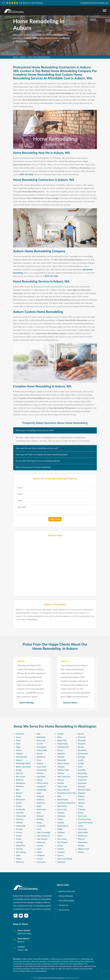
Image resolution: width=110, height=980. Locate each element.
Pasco (60, 836)
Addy (18, 740)
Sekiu (80, 767)
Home (16, 57)
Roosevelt (82, 750)
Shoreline (82, 770)
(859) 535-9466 (26, 174)
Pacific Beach (63, 826)
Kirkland (40, 816)
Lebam (40, 852)
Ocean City (62, 809)
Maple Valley (63, 744)
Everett (40, 744)
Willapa (81, 846)
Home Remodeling (67, 901)
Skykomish (82, 773)
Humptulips (42, 790)
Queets (60, 855)
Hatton (40, 780)
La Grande (41, 826)
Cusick (19, 836)
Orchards (61, 816)
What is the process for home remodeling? (33, 467)
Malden (61, 734)
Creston (19, 829)
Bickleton (20, 786)
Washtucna (83, 836)
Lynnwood (41, 862)
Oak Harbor (62, 806)
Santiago (82, 757)
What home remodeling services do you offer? (35, 430)
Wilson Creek (84, 849)
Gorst (39, 760)
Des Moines (21, 852)
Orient (60, 819)
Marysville (62, 760)
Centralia (20, 813)
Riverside (82, 740)
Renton (81, 734)
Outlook (61, 823)
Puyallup (61, 852)
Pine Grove (62, 839)
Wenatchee (83, 842)
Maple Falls (62, 740)
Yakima (81, 852)
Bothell (19, 793)
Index (39, 793)
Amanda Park (22, 757)
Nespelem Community (67, 793)
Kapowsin (41, 803)
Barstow (20, 773)
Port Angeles (63, 842)
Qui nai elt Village (65, 859)
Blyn (18, 790)
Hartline (40, 773)
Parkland (61, 832)
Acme (19, 737)
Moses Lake (62, 786)
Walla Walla (83, 832)
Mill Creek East (64, 777)
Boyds (19, 796)
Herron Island (42, 783)
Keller (39, 806)
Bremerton (21, 800)
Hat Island (41, 777)
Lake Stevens (42, 839)
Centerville (21, 809)
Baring (19, 770)
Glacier (40, 753)
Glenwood (41, 757)
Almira (19, 750)
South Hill (82, 780)
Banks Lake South (23, 767)
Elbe (39, 734)
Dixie (18, 855)
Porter (60, 846)
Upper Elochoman (85, 823)
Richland (82, 737)
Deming (19, 849)
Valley (81, 826)
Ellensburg (41, 737)
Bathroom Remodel (67, 891)
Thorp (81, 806)
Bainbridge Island (23, 763)
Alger (18, 747)
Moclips (61, 783)
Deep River (21, 846)
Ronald (81, 747)
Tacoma (81, 800)
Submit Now (55, 519)
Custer (19, 839)
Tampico (82, 803)
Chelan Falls (21, 816)
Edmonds (20, 862)
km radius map (55, 566)
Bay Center (21, 777)
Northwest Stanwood (66, 803)
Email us (21, 942)
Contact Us (64, 905)
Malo (59, 737)
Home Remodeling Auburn (39, 57)
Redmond (61, 862)
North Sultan (63, 800)
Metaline (61, 767)
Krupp (39, 823)
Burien (19, 803)
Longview (41, 855)
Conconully (21, 826)
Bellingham (21, 783)
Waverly (81, 839)
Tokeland (82, 809)
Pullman (61, 849)
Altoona (19, 753)
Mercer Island (63, 763)
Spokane (82, 786)
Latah (39, 849)
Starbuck (82, 793)
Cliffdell (19, 823)
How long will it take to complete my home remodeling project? (42, 454)
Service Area (64, 910)
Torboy (81, 813)
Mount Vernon (63, 790)
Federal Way (42, 750)
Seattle (81, 763)
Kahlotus (40, 800)
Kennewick (41, 809)
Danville (20, 842)
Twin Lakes (83, 816)
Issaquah (40, 796)
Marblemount (63, 747)
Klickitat (40, 819)
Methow (61, 773)
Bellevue (20, 780)
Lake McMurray (43, 836)
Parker (60, 829)
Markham (61, 753)
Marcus (60, 750)
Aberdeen (20, 734)
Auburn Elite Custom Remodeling (50, 978)
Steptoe (81, 796)
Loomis (40, 859)
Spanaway (82, 783)
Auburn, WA (23, 950)
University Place (85, 819)
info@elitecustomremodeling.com (94, 3)
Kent (39, 813)
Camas (19, 806)
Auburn (23, 57)
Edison (19, 859)
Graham (40, 763)
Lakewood (41, 842)
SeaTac (81, 760)
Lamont (40, 846)
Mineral (61, 780)
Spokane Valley (84, 790)
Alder (18, 744)
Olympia (61, 813)
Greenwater (42, 770)
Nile (59, 796)
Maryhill (61, 757)
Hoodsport (41, 786)
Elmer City (41, 740)
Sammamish (83, 753)
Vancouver (82, 829)
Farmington (42, 747)
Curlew (19, 832)
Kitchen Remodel (66, 896)
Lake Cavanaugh (44, 832)
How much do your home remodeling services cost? (37, 448)
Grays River (42, 767)
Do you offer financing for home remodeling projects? (38, 461)
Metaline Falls (63, 770)
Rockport (82, 744)
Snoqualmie (83, 777)
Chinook (20, 819)
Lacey (39, 829)
